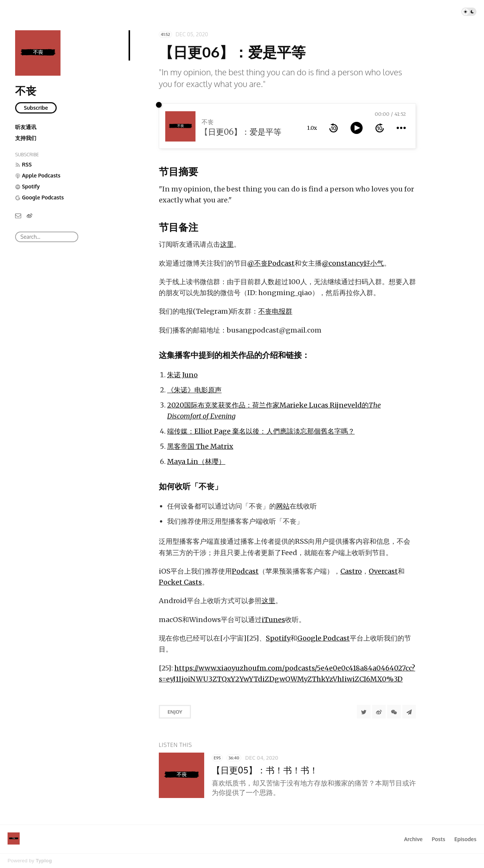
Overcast (383, 571)
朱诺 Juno (182, 375)
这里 (227, 244)
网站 (283, 506)
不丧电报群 (275, 311)
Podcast (245, 571)
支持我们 (26, 138)
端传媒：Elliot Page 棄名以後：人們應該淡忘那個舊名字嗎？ (261, 431)
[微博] (29, 215)
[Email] (18, 215)
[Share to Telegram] (409, 712)
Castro (351, 571)
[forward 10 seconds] (380, 128)
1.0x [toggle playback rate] (312, 128)
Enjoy (175, 712)
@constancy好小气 (353, 263)
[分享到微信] (394, 712)
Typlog (44, 861)
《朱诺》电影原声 (194, 390)
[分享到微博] (379, 712)
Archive (413, 839)
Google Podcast (323, 638)
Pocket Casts (180, 582)
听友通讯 (26, 127)
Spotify (278, 638)
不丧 (26, 90)
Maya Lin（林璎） (196, 461)
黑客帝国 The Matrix (200, 446)
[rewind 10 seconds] (334, 128)
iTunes (273, 620)
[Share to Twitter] (364, 712)
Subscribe (36, 108)
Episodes (466, 839)
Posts (439, 839)
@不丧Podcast (271, 263)
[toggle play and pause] (357, 128)
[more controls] (401, 128)
